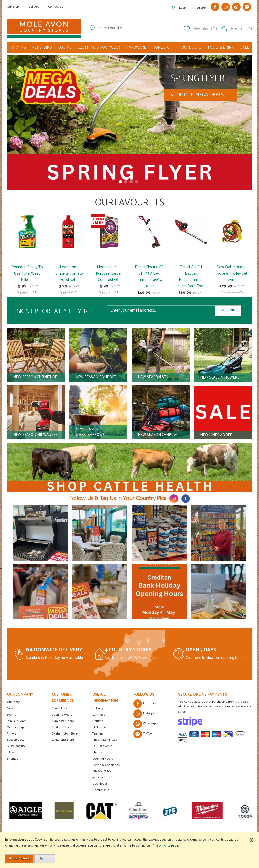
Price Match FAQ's (105, 740)
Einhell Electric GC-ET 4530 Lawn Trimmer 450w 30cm (150, 277)
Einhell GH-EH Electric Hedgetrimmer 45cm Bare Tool (191, 277)
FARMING (18, 47)
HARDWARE (136, 47)
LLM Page (99, 715)
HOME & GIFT (164, 47)
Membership (15, 727)
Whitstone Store (63, 740)
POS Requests (102, 746)
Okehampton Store (65, 734)
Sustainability (16, 746)
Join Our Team (17, 721)
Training (98, 734)
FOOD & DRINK (221, 47)
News (11, 708)
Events (11, 715)
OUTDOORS (191, 47)
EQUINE (65, 47)
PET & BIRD (42, 47)
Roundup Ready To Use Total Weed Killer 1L (27, 273)
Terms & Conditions (106, 765)
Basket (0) (241, 29)
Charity (12, 733)
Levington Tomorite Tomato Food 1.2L (68, 273)
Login (183, 8)
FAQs (10, 752)
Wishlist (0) (205, 29)
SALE (245, 47)
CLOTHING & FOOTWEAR (99, 47)
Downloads (100, 784)
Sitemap (13, 759)
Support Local (16, 740)
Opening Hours (62, 715)
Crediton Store (61, 727)
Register (200, 8)
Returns (98, 721)
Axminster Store (63, 721)
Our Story (13, 7)
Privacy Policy (102, 771)
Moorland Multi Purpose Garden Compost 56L (109, 273)
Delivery (34, 7)
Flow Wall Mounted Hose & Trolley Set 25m (232, 273)
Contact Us (56, 7)
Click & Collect (102, 727)
